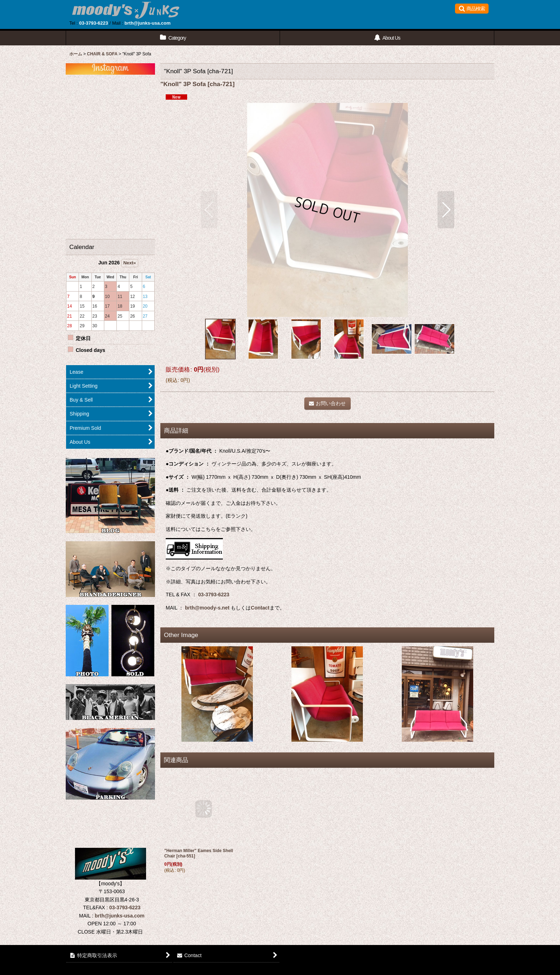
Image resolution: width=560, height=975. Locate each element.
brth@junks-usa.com (148, 23)
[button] (472, 9)
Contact (260, 608)
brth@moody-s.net (207, 608)
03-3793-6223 (93, 23)
